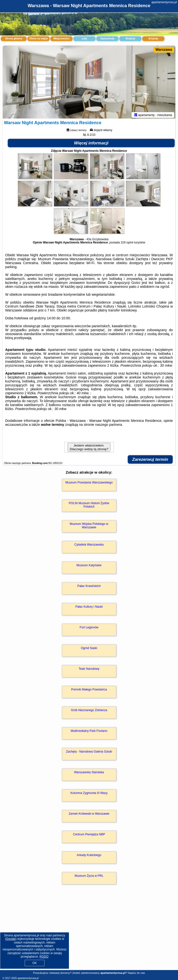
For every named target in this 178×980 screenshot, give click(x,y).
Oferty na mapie (39, 39)
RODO (44, 957)
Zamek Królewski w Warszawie (89, 815)
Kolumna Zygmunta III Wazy (89, 794)
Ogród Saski (89, 649)
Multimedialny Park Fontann (89, 732)
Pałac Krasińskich (89, 587)
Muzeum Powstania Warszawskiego (89, 483)
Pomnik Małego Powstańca (89, 690)
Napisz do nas (136, 973)
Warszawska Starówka (89, 773)
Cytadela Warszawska (89, 546)
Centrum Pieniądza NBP (89, 835)
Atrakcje (130, 39)
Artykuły (153, 39)
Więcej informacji (91, 144)
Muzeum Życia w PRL (89, 877)
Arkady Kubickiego (89, 856)
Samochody (108, 39)
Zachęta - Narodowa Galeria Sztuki (89, 753)
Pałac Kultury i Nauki (89, 608)
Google (11, 939)
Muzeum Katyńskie (89, 566)
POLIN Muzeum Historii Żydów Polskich (89, 506)
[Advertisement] (89, 933)
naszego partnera (109, 426)
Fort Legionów (89, 628)
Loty (84, 39)
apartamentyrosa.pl (164, 2)
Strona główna (14, 39)
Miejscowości (61, 39)
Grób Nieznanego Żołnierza (89, 711)
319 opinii (127, 243)
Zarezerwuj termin (150, 460)
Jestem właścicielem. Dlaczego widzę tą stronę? (89, 448)
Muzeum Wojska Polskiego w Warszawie (89, 527)
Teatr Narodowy (89, 670)
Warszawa (164, 50)
